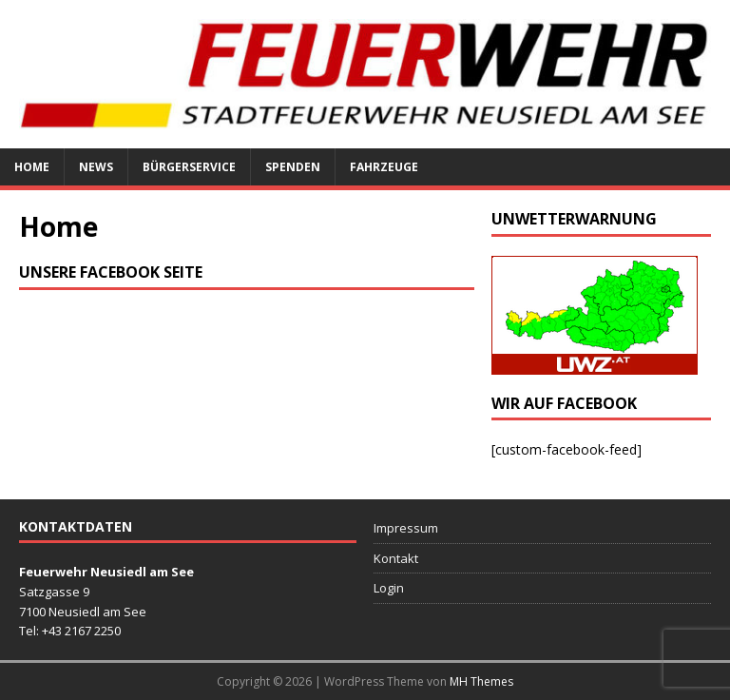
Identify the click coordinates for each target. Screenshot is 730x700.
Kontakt (396, 558)
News (96, 167)
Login (389, 588)
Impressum (406, 528)
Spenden (293, 167)
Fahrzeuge (384, 167)
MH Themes (481, 681)
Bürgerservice (189, 167)
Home (32, 167)
